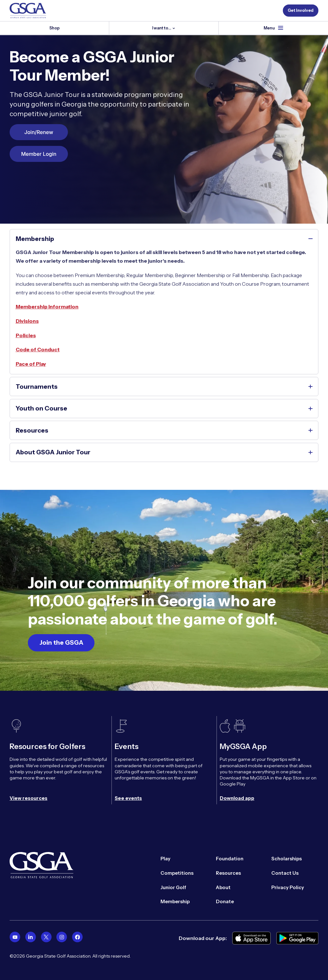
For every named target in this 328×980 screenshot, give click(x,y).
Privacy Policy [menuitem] (288, 887)
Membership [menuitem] (175, 901)
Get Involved (301, 10)
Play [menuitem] (165, 858)
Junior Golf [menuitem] (173, 887)
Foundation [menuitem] (230, 858)
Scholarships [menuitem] (287, 858)
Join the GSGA (61, 642)
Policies (26, 335)
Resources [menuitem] (228, 872)
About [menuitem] (223, 887)
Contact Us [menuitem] (285, 872)
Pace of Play (31, 364)
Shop (54, 28)
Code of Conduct (38, 350)
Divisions (27, 321)
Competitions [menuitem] (177, 872)
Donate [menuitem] (225, 901)
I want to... (162, 28)
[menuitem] (15, 936)
